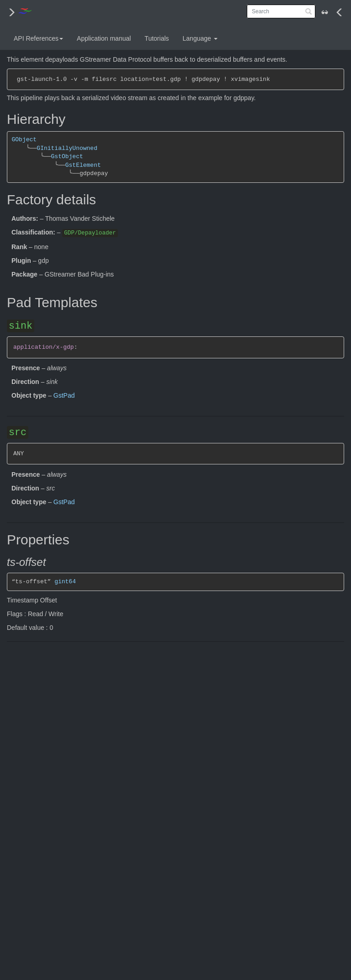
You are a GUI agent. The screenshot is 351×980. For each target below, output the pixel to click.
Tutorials (157, 38)
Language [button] (200, 38)
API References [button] (38, 38)
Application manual (104, 38)
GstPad (64, 395)
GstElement (83, 165)
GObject (24, 140)
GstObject (67, 157)
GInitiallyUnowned (67, 148)
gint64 (65, 582)
